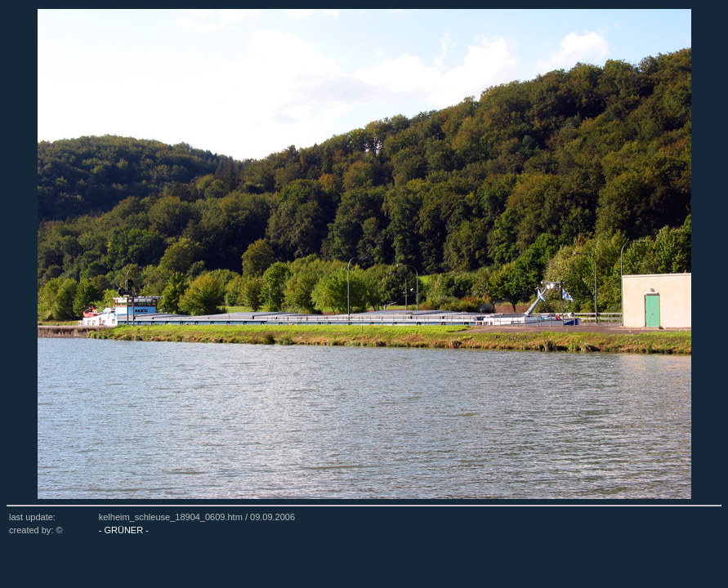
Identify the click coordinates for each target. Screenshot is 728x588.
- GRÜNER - (124, 530)
